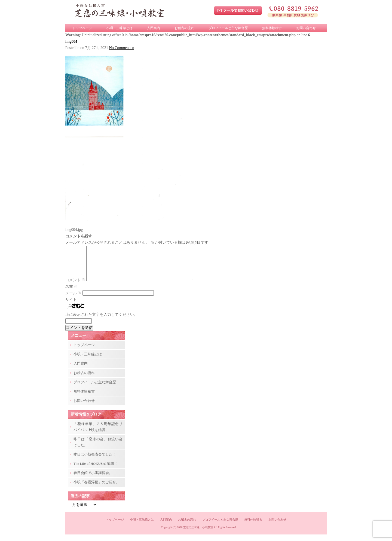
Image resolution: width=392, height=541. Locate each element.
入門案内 (154, 28)
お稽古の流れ (184, 28)
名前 (72, 293)
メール (73, 300)
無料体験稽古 (272, 28)
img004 (71, 42)
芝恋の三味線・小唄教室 (198, 534)
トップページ (82, 28)
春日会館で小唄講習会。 (93, 479)
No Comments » (122, 48)
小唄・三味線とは (120, 28)
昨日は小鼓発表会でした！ (95, 461)
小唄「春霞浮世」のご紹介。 (97, 489)
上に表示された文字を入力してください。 (102, 321)
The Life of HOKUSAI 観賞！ (96, 470)
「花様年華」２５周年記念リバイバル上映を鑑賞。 (98, 433)
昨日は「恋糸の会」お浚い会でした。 (98, 449)
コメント (75, 287)
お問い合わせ (306, 28)
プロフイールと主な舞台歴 (228, 28)
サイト (71, 306)
